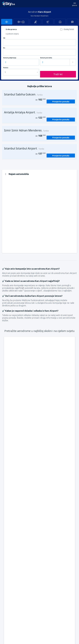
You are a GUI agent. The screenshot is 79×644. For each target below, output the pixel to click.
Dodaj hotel (69, 29)
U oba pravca (11, 29)
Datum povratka (46, 58)
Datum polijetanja (10, 58)
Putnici (6, 68)
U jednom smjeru (12, 34)
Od (4, 38)
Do (4, 48)
